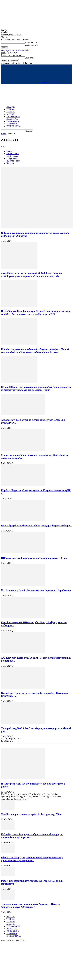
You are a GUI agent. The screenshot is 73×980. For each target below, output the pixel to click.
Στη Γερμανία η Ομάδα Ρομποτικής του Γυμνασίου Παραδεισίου (36, 590)
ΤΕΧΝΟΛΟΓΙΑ (13, 116)
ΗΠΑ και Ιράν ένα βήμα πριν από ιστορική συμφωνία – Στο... (34, 558)
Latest (9, 151)
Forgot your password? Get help (15, 50)
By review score (13, 161)
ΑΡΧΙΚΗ (11, 107)
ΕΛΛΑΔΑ (11, 112)
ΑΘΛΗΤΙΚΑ (12, 119)
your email (30, 58)
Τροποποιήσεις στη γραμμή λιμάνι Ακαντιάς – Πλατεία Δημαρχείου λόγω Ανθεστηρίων (31, 905)
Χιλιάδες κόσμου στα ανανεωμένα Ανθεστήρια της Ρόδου (32, 814)
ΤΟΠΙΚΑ (11, 109)
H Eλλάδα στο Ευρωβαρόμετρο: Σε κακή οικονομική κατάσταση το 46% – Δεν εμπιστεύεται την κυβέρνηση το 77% (36, 313)
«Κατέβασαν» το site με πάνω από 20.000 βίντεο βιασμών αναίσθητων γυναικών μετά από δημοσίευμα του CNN (32, 275)
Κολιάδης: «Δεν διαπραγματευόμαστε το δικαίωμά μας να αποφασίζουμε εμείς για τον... (32, 836)
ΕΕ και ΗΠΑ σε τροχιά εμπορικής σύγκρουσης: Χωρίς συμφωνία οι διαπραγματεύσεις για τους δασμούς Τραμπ (36, 388)
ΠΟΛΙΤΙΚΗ (12, 124)
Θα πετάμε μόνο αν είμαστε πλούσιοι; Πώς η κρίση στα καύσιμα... (36, 526)
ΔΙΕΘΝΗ (11, 114)
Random (10, 163)
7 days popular (13, 158)
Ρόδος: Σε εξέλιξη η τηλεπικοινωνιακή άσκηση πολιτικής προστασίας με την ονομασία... (32, 859)
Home (4, 133)
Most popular (12, 156)
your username (31, 42)
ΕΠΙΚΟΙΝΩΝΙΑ (14, 126)
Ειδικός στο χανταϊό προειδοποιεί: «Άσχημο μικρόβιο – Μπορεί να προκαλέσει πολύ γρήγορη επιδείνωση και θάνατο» (35, 351)
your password (31, 45)
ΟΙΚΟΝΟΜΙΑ (13, 121)
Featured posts (13, 154)
